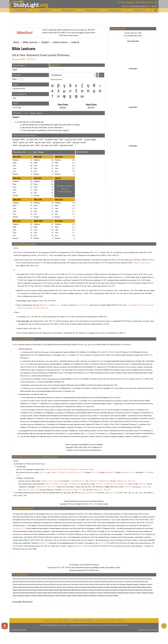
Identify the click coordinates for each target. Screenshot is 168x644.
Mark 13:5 (99, 424)
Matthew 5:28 (71, 379)
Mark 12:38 (130, 421)
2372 (41, 139)
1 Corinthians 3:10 (136, 413)
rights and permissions (83, 621)
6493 (15, 145)
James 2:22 (90, 406)
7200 (37, 145)
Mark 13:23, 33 (102, 410)
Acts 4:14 (31, 367)
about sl (111, 621)
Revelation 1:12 (91, 367)
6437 (49, 142)
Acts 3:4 (121, 379)
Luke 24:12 (119, 364)
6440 (68, 142)
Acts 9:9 (119, 352)
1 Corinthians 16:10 (53, 424)
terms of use (48, 621)
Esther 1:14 (93, 370)
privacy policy (63, 621)
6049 (31, 142)
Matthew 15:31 (96, 352)
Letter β (75, 42)
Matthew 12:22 (74, 352)
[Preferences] (156, 10)
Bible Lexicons (30, 42)
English (45, 42)
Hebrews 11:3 (81, 373)
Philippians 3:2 (51, 413)
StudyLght (26, 5)
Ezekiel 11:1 (63, 434)
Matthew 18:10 (109, 370)
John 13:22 (114, 379)
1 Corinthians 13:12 (85, 401)
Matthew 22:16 (32, 419)
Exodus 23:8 (98, 355)
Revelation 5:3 (59, 382)
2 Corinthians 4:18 (70, 373)
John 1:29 (24, 367)
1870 (23, 139)
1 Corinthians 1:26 (141, 410)
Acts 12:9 (105, 367)
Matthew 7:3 (59, 364)
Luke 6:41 (111, 364)
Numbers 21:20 (53, 434)
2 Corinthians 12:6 (69, 391)
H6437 (39, 464)
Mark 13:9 (113, 419)
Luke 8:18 (126, 413)
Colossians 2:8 (72, 427)
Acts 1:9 (99, 361)
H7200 (28, 464)
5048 (80, 139)
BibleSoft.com (97, 450)
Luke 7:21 (143, 355)
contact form (124, 625)
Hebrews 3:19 (81, 406)
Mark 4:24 (73, 416)
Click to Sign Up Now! (144, 2)
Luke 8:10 (117, 397)
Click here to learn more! (69, 35)
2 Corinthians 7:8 (78, 388)
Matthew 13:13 (108, 397)
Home (16, 42)
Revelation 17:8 (109, 388)
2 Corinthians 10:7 (39, 413)
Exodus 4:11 (89, 355)
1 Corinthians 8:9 (125, 424)
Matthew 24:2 (79, 364)
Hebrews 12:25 (36, 427)
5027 (61, 139)
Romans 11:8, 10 (128, 352)
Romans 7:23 (56, 388)
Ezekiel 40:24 (148, 434)
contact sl (100, 621)
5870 (15, 142)
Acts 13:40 (115, 424)
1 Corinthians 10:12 (144, 424)
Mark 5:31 (88, 364)
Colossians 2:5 (61, 413)
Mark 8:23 (96, 364)
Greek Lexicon (60, 42)
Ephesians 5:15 (148, 413)
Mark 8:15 (122, 421)
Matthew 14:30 (86, 385)
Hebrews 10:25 (82, 404)
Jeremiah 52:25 (83, 370)
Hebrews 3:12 (82, 427)
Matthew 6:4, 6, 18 (27, 404)
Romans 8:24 (48, 376)
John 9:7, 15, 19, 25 (109, 352)
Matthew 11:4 (69, 364)
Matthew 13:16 (85, 352)
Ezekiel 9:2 (139, 434)
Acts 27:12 (138, 431)
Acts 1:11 (139, 379)
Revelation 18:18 (44, 367)
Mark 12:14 (42, 419)
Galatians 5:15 (25, 427)
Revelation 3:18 (140, 352)
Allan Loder (95, 570)
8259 (56, 145)
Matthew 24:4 (90, 424)
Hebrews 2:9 (60, 406)
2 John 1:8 (151, 419)
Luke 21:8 (107, 424)
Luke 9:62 (106, 379)
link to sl (121, 621)
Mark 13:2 (104, 364)
